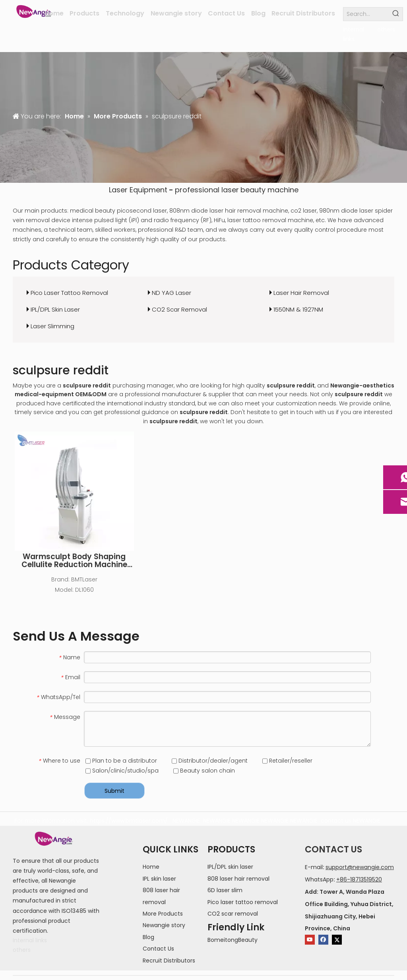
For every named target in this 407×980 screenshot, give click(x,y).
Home (151, 867)
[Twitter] (337, 940)
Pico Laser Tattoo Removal (69, 293)
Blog (148, 937)
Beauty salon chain (204, 771)
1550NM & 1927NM (298, 309)
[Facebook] (323, 940)
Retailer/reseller (287, 761)
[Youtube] (310, 940)
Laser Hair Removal (301, 293)
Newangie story (164, 925)
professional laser (207, 190)
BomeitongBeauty (233, 940)
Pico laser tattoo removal (243, 902)
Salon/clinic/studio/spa (122, 771)
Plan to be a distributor (121, 761)
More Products (163, 914)
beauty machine (269, 190)
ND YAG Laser (172, 293)
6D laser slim (225, 890)
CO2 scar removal (233, 914)
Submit (114, 791)
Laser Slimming (52, 326)
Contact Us (158, 949)
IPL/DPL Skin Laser (55, 309)
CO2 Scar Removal (179, 309)
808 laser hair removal (238, 879)
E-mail (314, 867)
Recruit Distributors (169, 961)
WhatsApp (319, 879)
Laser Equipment (138, 190)
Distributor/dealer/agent (210, 761)
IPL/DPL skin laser (230, 867)
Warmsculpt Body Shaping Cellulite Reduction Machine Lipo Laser (74, 561)
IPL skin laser (159, 879)
